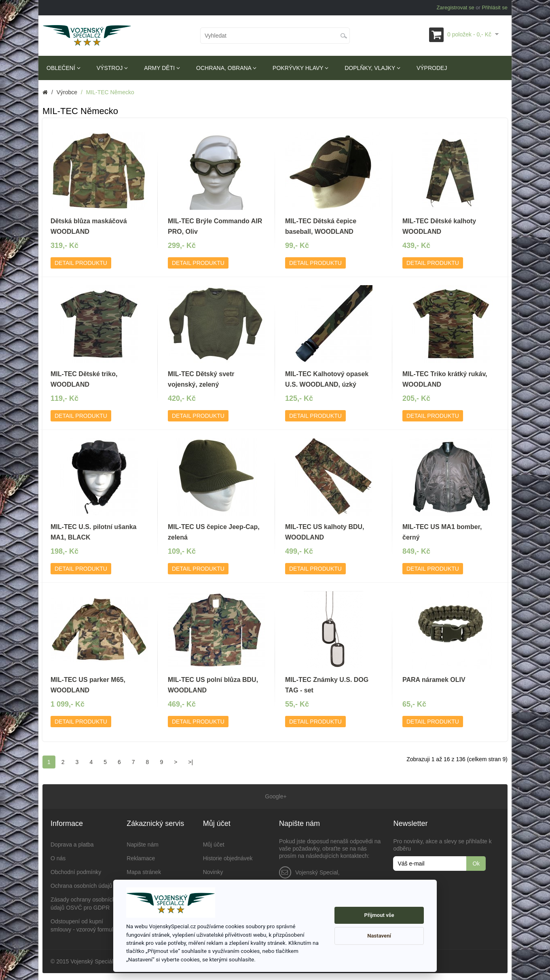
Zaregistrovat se (455, 7)
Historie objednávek (228, 857)
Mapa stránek (144, 871)
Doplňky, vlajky (372, 68)
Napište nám (143, 843)
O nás (58, 857)
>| (190, 762)
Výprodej (432, 68)
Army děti (162, 68)
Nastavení (379, 936)
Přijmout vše (379, 915)
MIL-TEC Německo (110, 92)
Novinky (213, 871)
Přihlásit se (495, 7)
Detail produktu (81, 263)
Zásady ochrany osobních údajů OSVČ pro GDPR (83, 902)
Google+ (275, 796)
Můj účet (214, 843)
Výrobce (67, 92)
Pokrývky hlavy (300, 68)
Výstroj (112, 68)
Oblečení (63, 68)
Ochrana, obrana (226, 68)
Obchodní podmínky (76, 871)
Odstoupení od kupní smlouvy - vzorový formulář (84, 924)
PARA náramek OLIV (434, 680)
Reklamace (141, 857)
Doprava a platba (72, 843)
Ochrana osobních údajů (81, 885)
